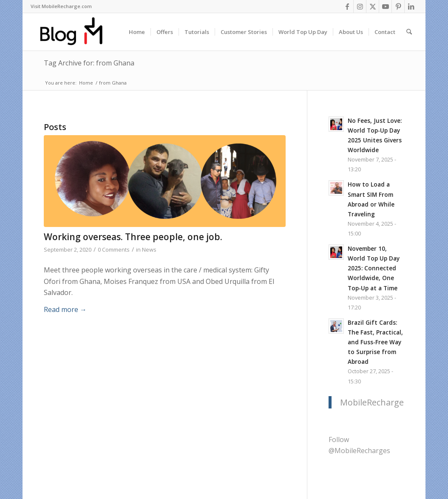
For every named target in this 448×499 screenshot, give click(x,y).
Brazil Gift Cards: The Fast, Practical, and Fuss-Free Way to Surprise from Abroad (375, 342)
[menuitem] (61, 6)
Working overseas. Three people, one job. (133, 237)
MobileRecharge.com (381, 402)
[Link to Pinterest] (398, 6)
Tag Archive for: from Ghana (89, 63)
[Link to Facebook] (347, 6)
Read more (65, 309)
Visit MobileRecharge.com (61, 6)
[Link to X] (373, 6)
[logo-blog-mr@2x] (76, 32)
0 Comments (114, 249)
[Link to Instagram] (360, 6)
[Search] (409, 32)
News (149, 249)
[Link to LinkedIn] (411, 6)
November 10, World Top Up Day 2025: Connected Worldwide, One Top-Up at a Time (374, 268)
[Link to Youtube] (385, 6)
